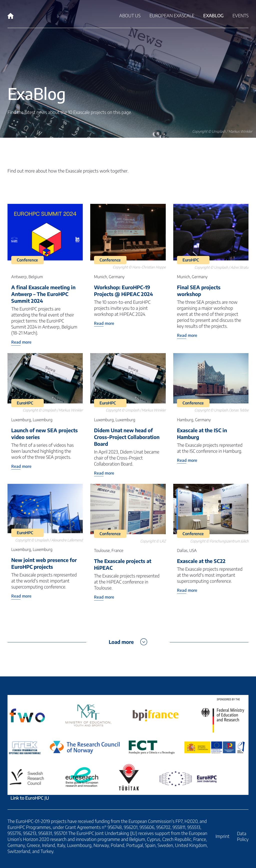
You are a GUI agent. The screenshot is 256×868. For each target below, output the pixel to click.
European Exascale (172, 15)
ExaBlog (213, 15)
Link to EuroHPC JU (128, 748)
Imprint (222, 836)
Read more (21, 342)
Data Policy (243, 836)
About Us (130, 15)
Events (240, 15)
